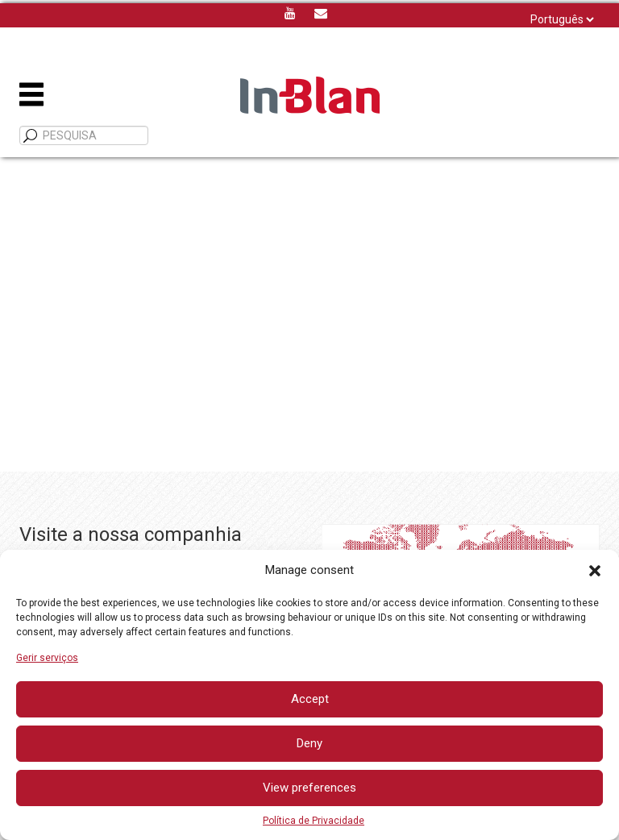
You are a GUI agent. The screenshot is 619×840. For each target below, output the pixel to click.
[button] (595, 571)
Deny (309, 743)
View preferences (309, 788)
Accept (310, 699)
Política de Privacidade (314, 821)
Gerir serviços (47, 658)
